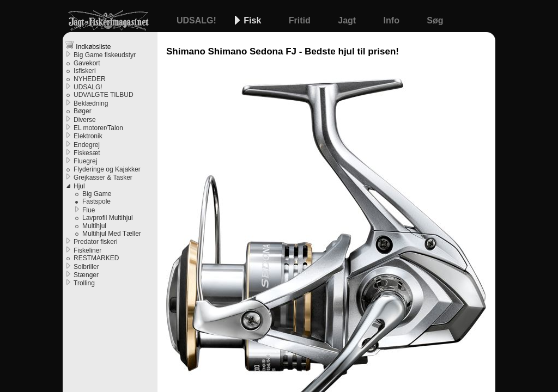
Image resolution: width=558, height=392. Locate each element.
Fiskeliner (87, 250)
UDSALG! (198, 20)
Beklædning (91, 103)
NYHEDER (90, 79)
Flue (89, 210)
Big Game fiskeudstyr (105, 55)
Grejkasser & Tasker (103, 177)
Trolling (84, 283)
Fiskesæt (87, 153)
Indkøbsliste (88, 45)
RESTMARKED (96, 258)
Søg (435, 20)
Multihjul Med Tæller (112, 234)
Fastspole (96, 201)
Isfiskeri (85, 71)
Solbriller (86, 267)
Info (393, 20)
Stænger (86, 275)
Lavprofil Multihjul (108, 218)
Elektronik (88, 136)
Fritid (301, 20)
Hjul (79, 186)
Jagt (348, 20)
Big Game (97, 194)
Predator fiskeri (96, 242)
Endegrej (87, 145)
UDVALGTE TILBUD (104, 95)
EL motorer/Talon (98, 128)
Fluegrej (85, 161)
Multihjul (94, 226)
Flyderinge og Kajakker (107, 169)
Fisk (253, 20)
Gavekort (87, 63)
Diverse (85, 120)
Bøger (83, 111)
